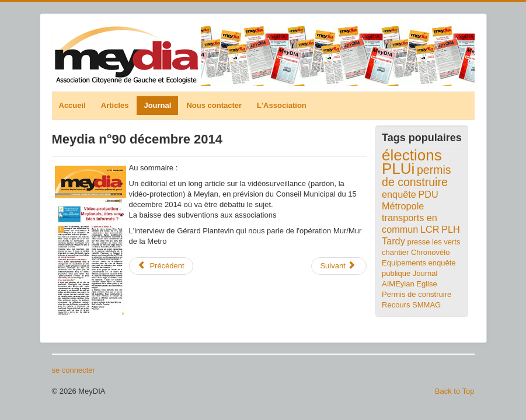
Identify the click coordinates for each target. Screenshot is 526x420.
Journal (157, 105)
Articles (115, 105)
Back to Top (455, 391)
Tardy (393, 241)
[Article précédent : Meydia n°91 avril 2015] (161, 266)
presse (418, 242)
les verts (446, 242)
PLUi (398, 169)
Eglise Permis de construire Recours (417, 294)
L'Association (282, 105)
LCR (430, 229)
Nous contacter (214, 105)
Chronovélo (431, 252)
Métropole (403, 206)
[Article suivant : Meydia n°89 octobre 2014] (339, 266)
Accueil (72, 105)
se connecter (74, 370)
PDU (428, 194)
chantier (395, 252)
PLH (451, 229)
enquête (399, 194)
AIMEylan (398, 284)
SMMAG (426, 305)
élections (412, 155)
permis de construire (417, 176)
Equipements (404, 263)
